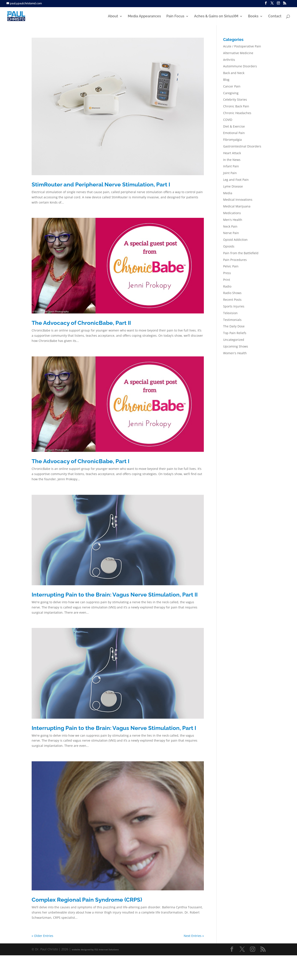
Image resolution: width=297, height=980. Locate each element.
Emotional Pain (234, 133)
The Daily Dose (234, 326)
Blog (226, 80)
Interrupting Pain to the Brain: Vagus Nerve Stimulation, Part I (114, 728)
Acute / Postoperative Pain (242, 46)
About (113, 16)
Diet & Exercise (234, 126)
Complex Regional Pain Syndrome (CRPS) (87, 900)
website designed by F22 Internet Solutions (95, 949)
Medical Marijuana (237, 206)
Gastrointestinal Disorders (242, 146)
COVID (228, 120)
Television (230, 313)
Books (253, 16)
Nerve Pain (231, 233)
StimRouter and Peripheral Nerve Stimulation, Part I (101, 184)
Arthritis (229, 60)
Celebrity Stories (235, 99)
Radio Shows (232, 293)
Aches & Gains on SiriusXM (216, 16)
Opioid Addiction (235, 240)
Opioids (229, 246)
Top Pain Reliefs (235, 333)
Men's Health (233, 220)
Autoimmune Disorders (240, 66)
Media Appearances (144, 16)
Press (227, 273)
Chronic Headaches (237, 113)
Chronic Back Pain (236, 106)
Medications (232, 213)
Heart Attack (232, 153)
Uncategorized (234, 340)
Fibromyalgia (232, 140)
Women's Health (235, 353)
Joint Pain (230, 173)
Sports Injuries (234, 306)
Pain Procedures (235, 260)
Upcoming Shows (236, 346)
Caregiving (231, 93)
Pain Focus (175, 16)
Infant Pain (231, 166)
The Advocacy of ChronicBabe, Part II (81, 323)
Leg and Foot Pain (236, 180)
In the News (232, 160)
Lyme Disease (233, 186)
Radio (227, 286)
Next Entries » (194, 936)
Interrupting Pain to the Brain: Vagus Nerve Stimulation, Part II (115, 595)
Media (228, 193)
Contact (275, 16)
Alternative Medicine (238, 53)
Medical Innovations (238, 200)
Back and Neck (234, 73)
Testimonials (232, 320)
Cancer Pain (232, 86)
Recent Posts (232, 300)
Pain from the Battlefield (241, 253)
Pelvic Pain (231, 266)
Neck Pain (230, 226)
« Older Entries (42, 936)
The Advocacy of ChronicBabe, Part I (80, 461)
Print (227, 280)
